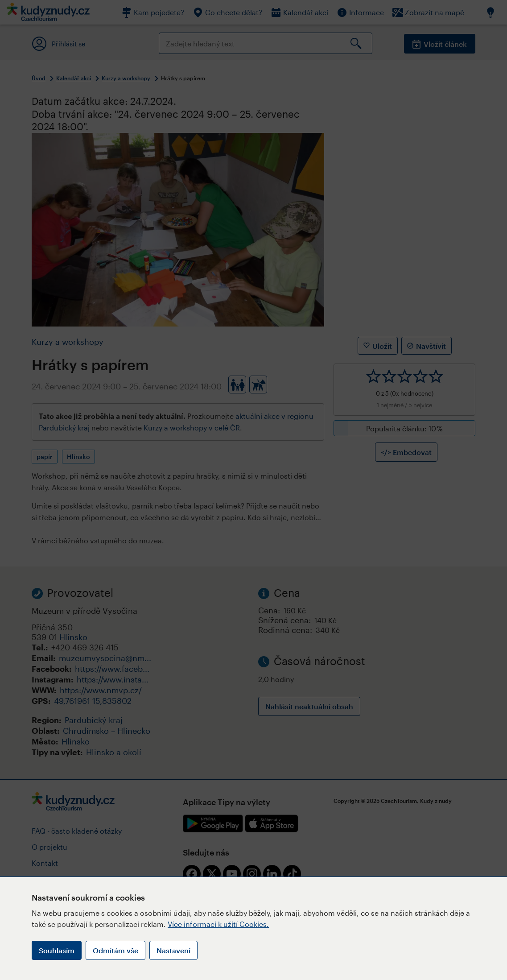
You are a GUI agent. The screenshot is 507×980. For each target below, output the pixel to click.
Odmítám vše (115, 950)
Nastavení (173, 950)
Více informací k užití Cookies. (218, 924)
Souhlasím (57, 950)
